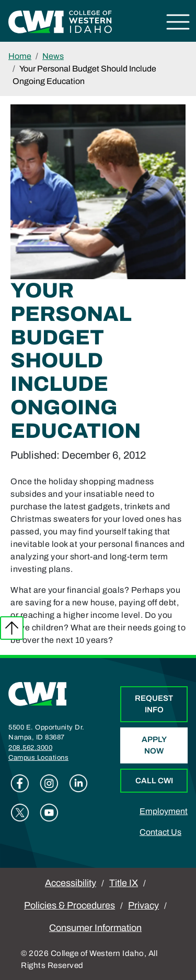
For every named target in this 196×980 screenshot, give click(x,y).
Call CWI (154, 781)
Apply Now (154, 745)
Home (20, 56)
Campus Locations (38, 758)
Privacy (143, 905)
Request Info (154, 704)
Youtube (49, 812)
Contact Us (160, 832)
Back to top (12, 628)
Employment (164, 811)
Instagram (49, 783)
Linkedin (78, 783)
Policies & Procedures (70, 905)
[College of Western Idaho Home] (60, 21)
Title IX (124, 883)
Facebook (20, 783)
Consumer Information (95, 928)
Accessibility (71, 883)
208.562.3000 (30, 748)
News (53, 56)
